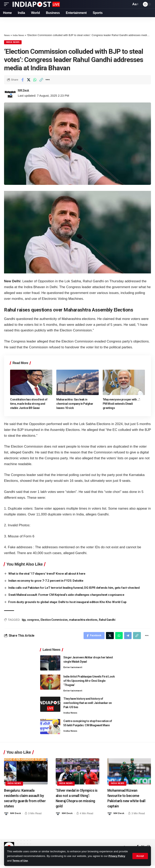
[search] (127, 4)
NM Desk (24, 91)
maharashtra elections (83, 621)
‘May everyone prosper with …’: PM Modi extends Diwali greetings (121, 404)
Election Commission (54, 621)
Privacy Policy (16, 861)
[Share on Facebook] (22, 80)
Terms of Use (40, 861)
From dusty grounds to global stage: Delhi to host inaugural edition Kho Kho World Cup (70, 603)
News (7, 35)
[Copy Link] (41, 80)
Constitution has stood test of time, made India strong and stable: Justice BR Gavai (29, 404)
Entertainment (74, 669)
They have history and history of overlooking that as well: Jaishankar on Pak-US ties (88, 705)
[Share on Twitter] (29, 80)
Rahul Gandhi (107, 621)
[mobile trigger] (7, 4)
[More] (47, 80)
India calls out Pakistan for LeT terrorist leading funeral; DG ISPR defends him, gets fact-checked (78, 588)
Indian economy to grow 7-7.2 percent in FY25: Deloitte (47, 581)
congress (33, 621)
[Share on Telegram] (126, 637)
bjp (24, 621)
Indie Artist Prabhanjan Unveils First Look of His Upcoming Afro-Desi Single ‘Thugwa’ (89, 683)
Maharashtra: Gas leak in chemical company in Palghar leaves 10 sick (75, 404)
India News (20, 35)
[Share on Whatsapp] (35, 80)
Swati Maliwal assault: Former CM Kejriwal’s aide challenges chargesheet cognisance (70, 595)
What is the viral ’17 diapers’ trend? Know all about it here (49, 574)
